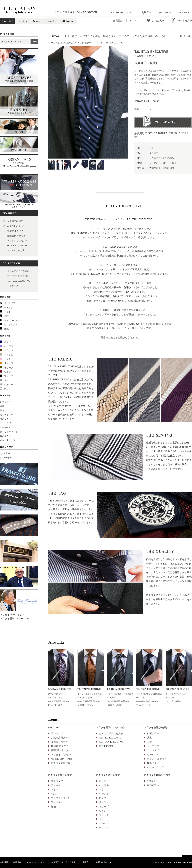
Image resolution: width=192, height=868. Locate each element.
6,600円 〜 (5, 453)
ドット (7, 312)
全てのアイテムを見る (18, 271)
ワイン (7, 372)
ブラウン (9, 350)
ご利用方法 (145, 12)
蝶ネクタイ (5, 436)
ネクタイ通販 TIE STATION (14, 619)
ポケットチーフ (8, 440)
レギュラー (5, 402)
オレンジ (9, 363)
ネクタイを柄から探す (60, 775)
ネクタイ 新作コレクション (111, 727)
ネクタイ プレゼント (17, 241)
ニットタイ (5, 423)
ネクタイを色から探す (108, 775)
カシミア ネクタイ (157, 759)
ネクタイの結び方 (16, 250)
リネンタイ (5, 419)
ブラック (9, 376)
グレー (7, 380)
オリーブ (9, 368)
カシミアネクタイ (9, 432)
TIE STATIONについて (120, 12)
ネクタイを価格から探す (157, 775)
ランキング (57, 733)
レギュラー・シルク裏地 (161, 158)
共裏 (2, 406)
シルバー (9, 385)
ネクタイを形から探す (156, 727)
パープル (9, 346)
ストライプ (10, 303)
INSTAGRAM (165, 12)
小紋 (6, 316)
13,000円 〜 (6, 458)
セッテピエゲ (7, 415)
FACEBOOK (186, 12)
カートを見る (185, 20)
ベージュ (9, 355)
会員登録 (118, 21)
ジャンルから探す (67, 43)
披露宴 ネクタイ (15, 231)
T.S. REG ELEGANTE (110, 738)
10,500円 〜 (153, 785)
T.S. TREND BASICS (17, 276)
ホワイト (9, 389)
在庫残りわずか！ (16, 226)
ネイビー (9, 342)
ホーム (52, 43)
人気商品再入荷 (15, 221)
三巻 (2, 410)
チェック (9, 307)
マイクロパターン (13, 320)
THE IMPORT (14, 286)
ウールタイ (5, 427)
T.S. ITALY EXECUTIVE (19, 281)
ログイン (135, 21)
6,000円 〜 (153, 781)
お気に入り (158, 21)
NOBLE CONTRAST (17, 245)
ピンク (7, 359)
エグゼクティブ (88, 43)
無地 (6, 329)
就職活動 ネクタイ (16, 236)
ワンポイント (11, 324)
